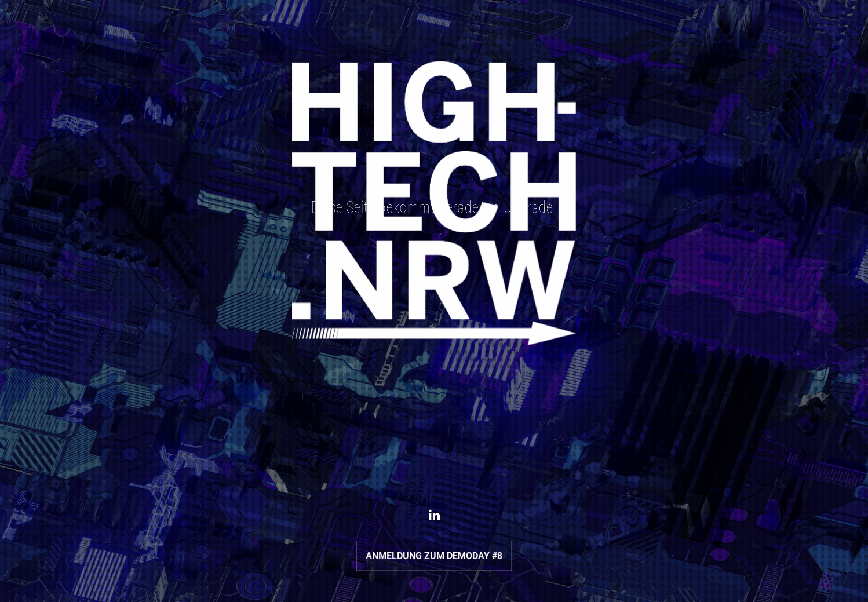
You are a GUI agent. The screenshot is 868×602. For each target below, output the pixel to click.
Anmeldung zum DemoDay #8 (434, 555)
